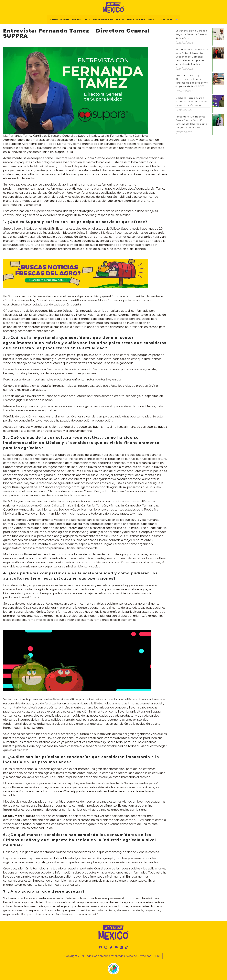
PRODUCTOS (81, 20)
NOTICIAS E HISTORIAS (142, 20)
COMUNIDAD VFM (59, 19)
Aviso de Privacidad (139, 956)
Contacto (166, 19)
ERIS (158, 956)
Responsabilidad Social (109, 19)
